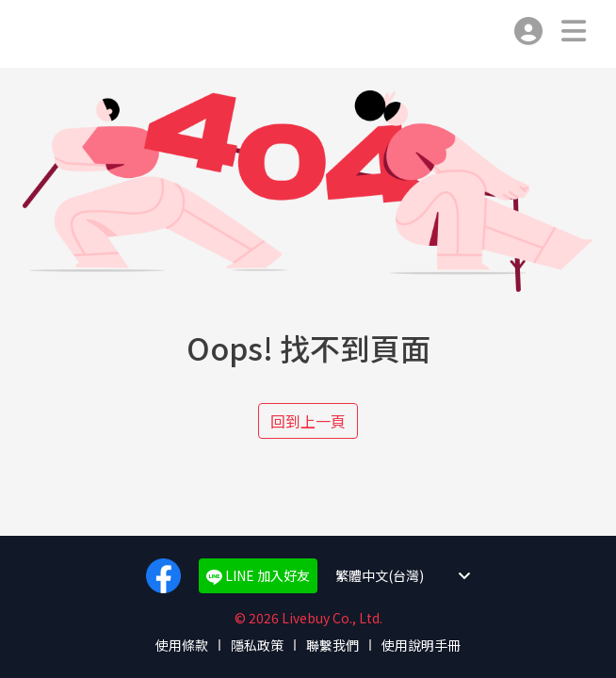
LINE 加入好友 (258, 575)
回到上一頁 (308, 421)
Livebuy (45, 34)
